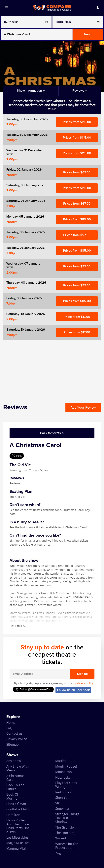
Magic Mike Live (18, 843)
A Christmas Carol (15, 778)
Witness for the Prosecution (67, 846)
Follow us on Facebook (73, 690)
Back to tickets (52, 433)
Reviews (15, 483)
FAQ (9, 728)
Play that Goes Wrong (66, 785)
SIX (57, 803)
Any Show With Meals (17, 768)
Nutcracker (64, 777)
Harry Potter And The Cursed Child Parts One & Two (18, 826)
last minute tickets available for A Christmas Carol (53, 527)
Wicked (61, 838)
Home (11, 723)
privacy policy (84, 683)
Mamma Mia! (16, 848)
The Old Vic (17, 497)
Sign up (82, 674)
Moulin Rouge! (66, 766)
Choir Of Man (16, 804)
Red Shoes (63, 792)
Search (88, 34)
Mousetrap (64, 772)
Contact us (14, 733)
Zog (58, 853)
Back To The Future (15, 787)
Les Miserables (17, 837)
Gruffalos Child (17, 809)
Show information (31, 91)
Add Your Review (83, 407)
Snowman (63, 809)
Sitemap (13, 744)
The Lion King (65, 833)
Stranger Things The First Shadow (67, 818)
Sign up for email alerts (25, 540)
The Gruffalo (65, 827)
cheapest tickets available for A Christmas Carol (52, 510)
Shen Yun (62, 798)
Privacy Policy (17, 739)
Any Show (14, 761)
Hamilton (13, 815)
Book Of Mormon (13, 796)
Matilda (61, 761)
